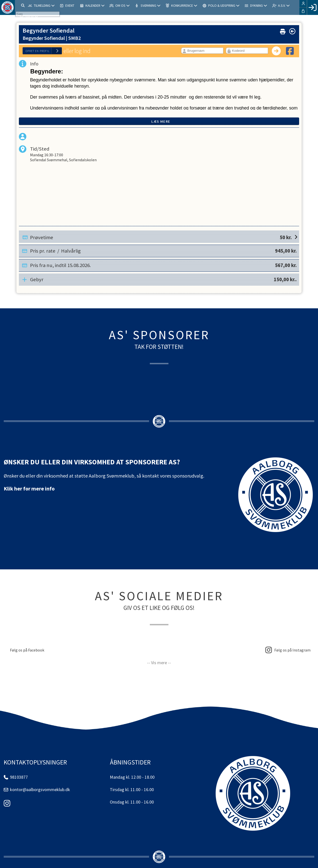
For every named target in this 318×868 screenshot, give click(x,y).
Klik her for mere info (29, 488)
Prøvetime (161, 237)
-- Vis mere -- (159, 663)
